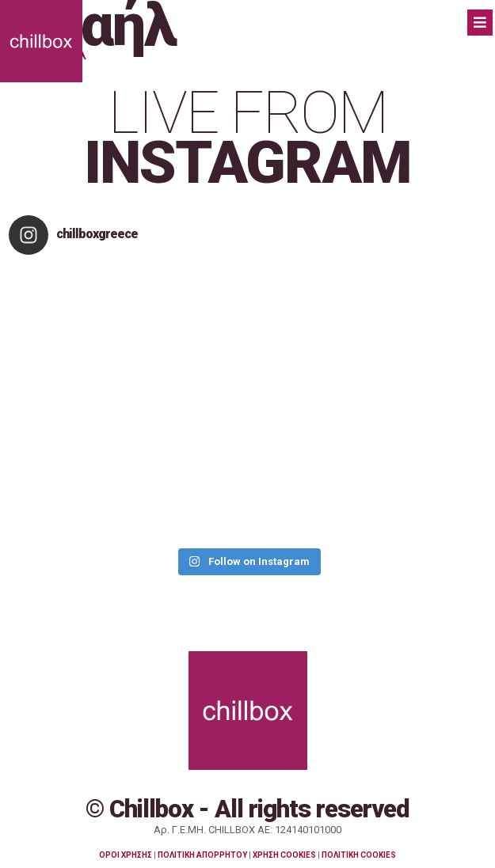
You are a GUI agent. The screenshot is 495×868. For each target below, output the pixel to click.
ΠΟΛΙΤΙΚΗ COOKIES (359, 855)
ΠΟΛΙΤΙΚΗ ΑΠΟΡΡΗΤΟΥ (202, 855)
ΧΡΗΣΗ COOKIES (284, 855)
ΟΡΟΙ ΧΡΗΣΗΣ (126, 855)
